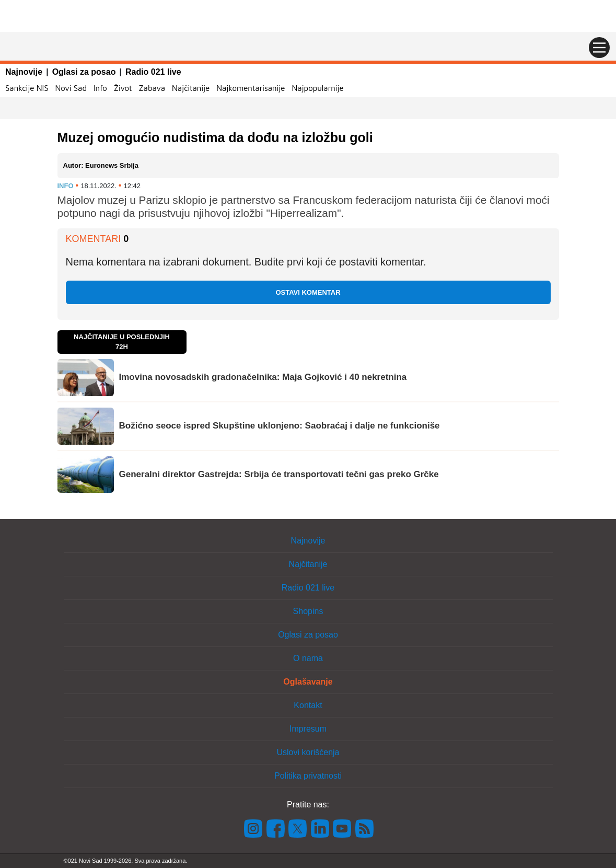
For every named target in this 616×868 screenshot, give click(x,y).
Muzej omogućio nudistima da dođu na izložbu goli (215, 137)
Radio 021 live (153, 72)
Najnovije (24, 72)
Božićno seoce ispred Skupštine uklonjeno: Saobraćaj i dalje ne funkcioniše (280, 426)
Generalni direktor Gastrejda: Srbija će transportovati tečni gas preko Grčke (279, 474)
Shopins (308, 611)
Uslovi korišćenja (308, 752)
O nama (308, 658)
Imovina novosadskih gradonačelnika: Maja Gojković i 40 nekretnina (263, 377)
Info (100, 88)
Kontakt (308, 705)
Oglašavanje (308, 682)
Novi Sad (71, 88)
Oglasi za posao (84, 72)
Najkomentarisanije (251, 88)
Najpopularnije (317, 88)
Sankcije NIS (27, 88)
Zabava (152, 88)
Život (123, 88)
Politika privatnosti (308, 776)
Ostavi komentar (308, 292)
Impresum (308, 729)
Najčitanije (191, 88)
